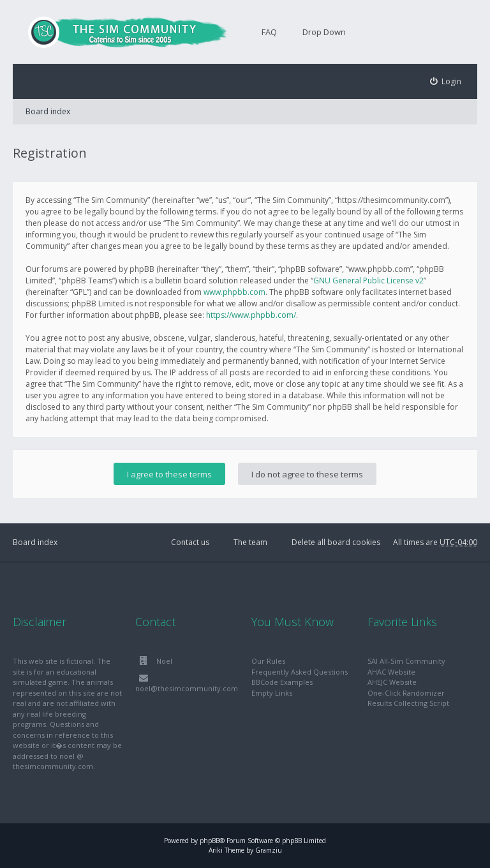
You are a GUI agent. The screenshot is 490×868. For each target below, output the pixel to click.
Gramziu (269, 850)
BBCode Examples (282, 682)
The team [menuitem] (250, 542)
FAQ (269, 32)
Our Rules (268, 661)
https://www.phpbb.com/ (251, 315)
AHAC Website (391, 672)
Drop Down (324, 32)
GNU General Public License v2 (368, 281)
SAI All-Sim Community (406, 661)
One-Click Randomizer (406, 693)
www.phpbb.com (234, 292)
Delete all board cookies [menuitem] (336, 542)
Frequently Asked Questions (300, 672)
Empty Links (272, 693)
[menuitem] (446, 81)
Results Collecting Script (408, 703)
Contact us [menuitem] (190, 542)
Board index (48, 111)
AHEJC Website (392, 682)
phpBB (210, 841)
